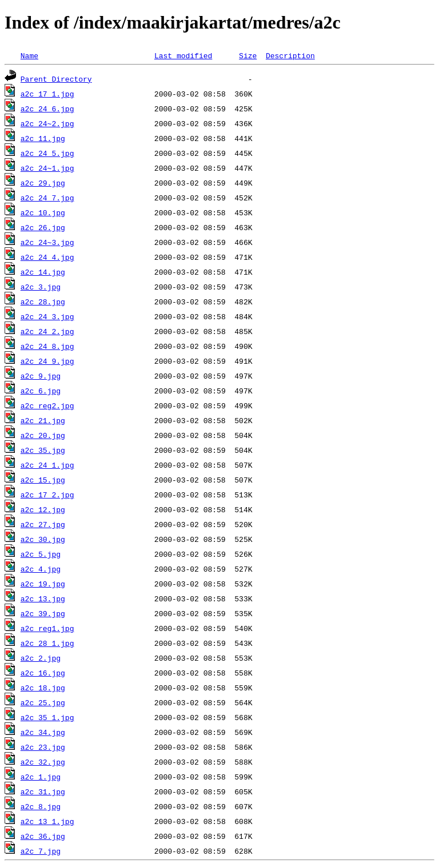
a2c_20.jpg (43, 435)
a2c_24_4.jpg (47, 257)
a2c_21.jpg (43, 420)
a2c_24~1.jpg (47, 168)
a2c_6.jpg (41, 391)
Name (29, 55)
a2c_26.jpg (43, 227)
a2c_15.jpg (43, 480)
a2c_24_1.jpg (47, 465)
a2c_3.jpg (41, 287)
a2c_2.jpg (41, 658)
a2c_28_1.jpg (47, 643)
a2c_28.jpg (43, 302)
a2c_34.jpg (43, 732)
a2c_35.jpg (43, 450)
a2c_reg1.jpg (47, 628)
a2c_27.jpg (43, 524)
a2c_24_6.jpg (47, 108)
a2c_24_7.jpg (47, 198)
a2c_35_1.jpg (47, 717)
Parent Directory (56, 79)
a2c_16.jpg (43, 673)
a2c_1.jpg (41, 777)
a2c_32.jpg (43, 762)
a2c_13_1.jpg (47, 821)
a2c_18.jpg (43, 688)
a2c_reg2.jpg (47, 405)
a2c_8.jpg (41, 806)
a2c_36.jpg (43, 836)
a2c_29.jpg (43, 183)
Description (290, 55)
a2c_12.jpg (43, 509)
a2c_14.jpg (43, 272)
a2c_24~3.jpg (47, 242)
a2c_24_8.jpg (47, 346)
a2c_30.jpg (43, 539)
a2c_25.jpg (43, 702)
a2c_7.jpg (41, 851)
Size (248, 55)
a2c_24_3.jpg (47, 316)
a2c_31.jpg (43, 791)
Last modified (183, 55)
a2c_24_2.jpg (47, 331)
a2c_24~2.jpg (47, 123)
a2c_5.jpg (41, 554)
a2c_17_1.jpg (47, 94)
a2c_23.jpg (43, 747)
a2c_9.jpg (41, 376)
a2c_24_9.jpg (47, 361)
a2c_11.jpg (43, 138)
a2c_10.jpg (43, 212)
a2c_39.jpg (43, 613)
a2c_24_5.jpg (47, 153)
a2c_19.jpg (43, 584)
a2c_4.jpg (41, 569)
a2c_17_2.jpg (47, 495)
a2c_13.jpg (43, 598)
